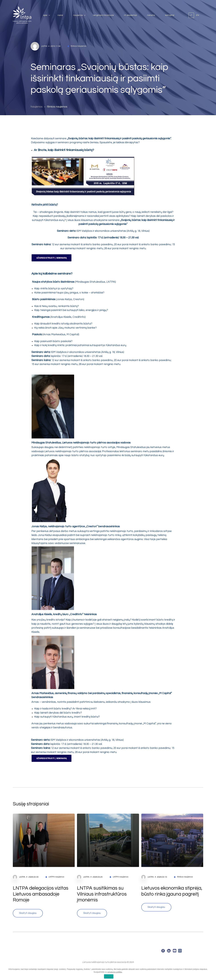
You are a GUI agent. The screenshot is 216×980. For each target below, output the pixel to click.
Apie (45, 15)
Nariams (151, 15)
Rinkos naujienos (57, 107)
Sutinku (109, 977)
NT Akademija (130, 15)
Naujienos (78, 15)
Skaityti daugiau (28, 899)
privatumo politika (115, 972)
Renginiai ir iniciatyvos (103, 15)
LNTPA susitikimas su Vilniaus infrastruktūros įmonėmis (102, 880)
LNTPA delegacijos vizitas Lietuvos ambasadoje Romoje (41, 880)
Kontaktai (170, 15)
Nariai (60, 15)
